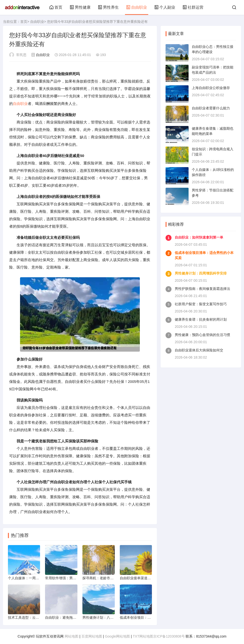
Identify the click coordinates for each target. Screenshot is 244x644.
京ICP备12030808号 (169, 636)
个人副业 (165, 7)
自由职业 (137, 7)
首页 (56, 7)
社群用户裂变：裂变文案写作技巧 (201, 304)
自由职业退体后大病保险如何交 (199, 350)
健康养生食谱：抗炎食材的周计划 (201, 319)
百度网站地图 (92, 636)
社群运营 (193, 7)
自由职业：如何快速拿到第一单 (199, 237)
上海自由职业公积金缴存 (211, 88)
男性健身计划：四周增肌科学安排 (201, 273)
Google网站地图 (117, 636)
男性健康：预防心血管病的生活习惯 (202, 335)
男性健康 (80, 7)
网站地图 (72, 636)
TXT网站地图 (143, 636)
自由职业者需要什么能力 (211, 108)
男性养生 (108, 7)
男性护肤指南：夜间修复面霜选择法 (202, 289)
